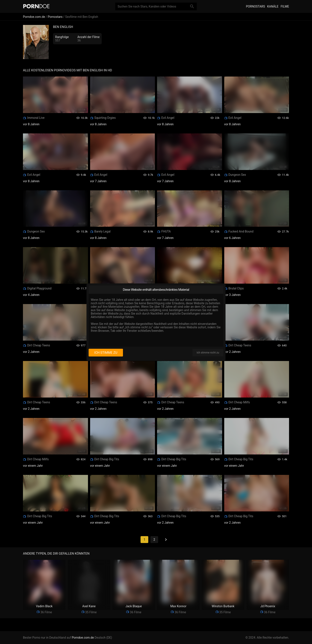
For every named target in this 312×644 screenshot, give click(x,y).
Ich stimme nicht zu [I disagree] (208, 353)
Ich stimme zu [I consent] (106, 353)
